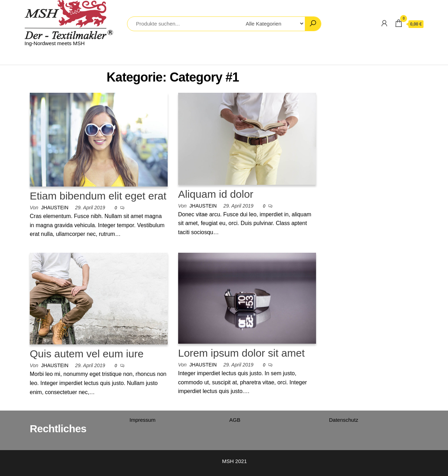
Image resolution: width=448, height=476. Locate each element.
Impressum (142, 420)
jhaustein (55, 208)
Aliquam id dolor (216, 194)
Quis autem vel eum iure (87, 354)
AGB (235, 420)
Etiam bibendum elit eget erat (98, 196)
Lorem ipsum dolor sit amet (241, 353)
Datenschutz (344, 420)
